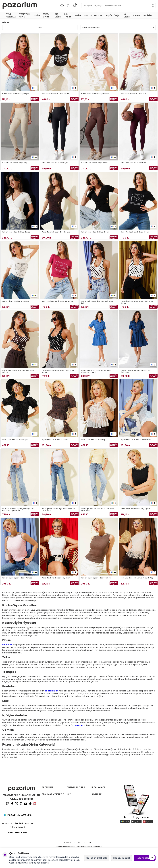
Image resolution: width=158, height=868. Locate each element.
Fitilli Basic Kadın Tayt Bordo (134, 163)
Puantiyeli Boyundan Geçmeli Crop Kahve (18, 371)
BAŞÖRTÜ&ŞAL (113, 15)
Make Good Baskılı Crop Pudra (95, 94)
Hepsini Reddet (122, 858)
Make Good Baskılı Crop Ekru (134, 94)
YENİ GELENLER (11, 15)
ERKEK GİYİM (46, 15)
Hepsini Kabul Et (145, 858)
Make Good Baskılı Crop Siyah (55, 94)
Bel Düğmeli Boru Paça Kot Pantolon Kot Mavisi (58, 510)
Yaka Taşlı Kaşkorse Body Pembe (17, 578)
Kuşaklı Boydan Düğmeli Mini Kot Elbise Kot (136, 371)
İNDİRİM (148, 15)
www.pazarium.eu (18, 832)
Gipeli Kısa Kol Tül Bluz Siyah (15, 440)
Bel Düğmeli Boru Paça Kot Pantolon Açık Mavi (98, 510)
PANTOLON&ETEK (93, 15)
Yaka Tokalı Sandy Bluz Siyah (95, 232)
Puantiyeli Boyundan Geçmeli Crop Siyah (58, 371)
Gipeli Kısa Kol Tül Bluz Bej (93, 440)
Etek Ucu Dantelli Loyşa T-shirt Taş (137, 578)
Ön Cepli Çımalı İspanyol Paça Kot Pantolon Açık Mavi (18, 510)
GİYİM (37, 15)
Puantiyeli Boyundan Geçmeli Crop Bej (97, 302)
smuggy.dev (61, 846)
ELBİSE (78, 15)
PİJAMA (137, 15)
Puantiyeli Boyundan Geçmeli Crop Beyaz (137, 302)
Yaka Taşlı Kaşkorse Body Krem (56, 578)
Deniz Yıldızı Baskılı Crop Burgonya (58, 301)
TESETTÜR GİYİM (25, 15)
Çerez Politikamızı (19, 863)
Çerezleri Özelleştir (97, 858)
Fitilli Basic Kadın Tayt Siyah (55, 163)
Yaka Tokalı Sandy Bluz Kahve (56, 232)
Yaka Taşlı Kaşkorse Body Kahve (96, 578)
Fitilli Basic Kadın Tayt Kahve (95, 163)
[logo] (20, 6)
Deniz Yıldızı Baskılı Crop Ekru (16, 301)
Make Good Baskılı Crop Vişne (16, 94)
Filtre (40, 27)
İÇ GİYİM (127, 15)
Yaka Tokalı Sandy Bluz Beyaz (16, 232)
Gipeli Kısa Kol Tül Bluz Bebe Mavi (136, 440)
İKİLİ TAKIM (68, 15)
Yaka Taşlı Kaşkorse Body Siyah (135, 509)
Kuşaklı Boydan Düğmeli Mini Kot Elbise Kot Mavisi (96, 371)
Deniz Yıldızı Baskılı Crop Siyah (135, 232)
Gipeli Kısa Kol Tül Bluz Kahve (55, 440)
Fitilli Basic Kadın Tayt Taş (15, 163)
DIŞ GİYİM (58, 15)
